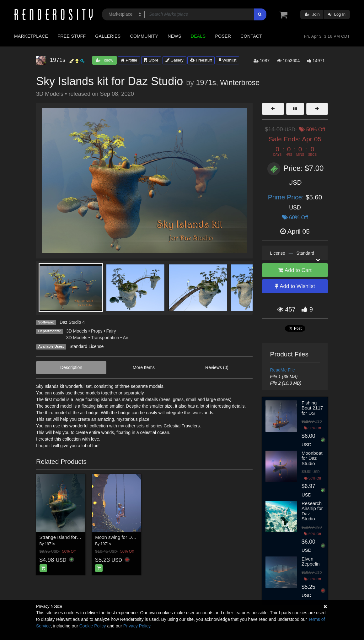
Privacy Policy (137, 626)
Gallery (174, 60)
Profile (129, 60)
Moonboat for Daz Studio (312, 458)
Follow (104, 60)
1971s (206, 83)
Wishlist (227, 60)
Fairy (111, 331)
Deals (198, 36)
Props (97, 331)
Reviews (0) (217, 367)
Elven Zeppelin (311, 561)
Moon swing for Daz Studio (123, 537)
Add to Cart (295, 270)
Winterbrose (240, 83)
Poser (223, 36)
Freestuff (201, 60)
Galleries (108, 36)
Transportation (105, 338)
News (174, 36)
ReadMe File (283, 370)
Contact (251, 36)
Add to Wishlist (295, 286)
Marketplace (31, 36)
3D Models (77, 331)
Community (144, 36)
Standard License (86, 346)
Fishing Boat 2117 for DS (312, 408)
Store (151, 60)
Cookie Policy (93, 626)
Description (71, 367)
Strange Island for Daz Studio (70, 537)
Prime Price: (287, 197)
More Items (144, 367)
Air (126, 338)
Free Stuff (72, 36)
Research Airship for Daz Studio (312, 511)
